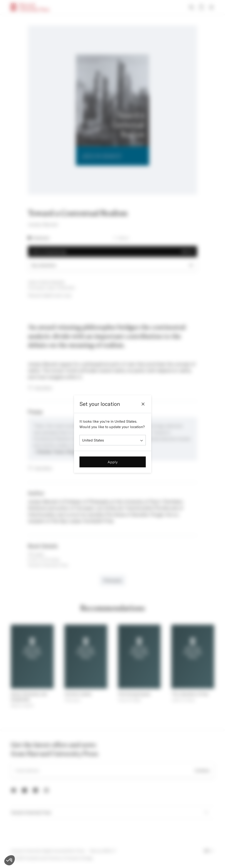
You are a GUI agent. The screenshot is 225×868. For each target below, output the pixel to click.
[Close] (143, 404)
